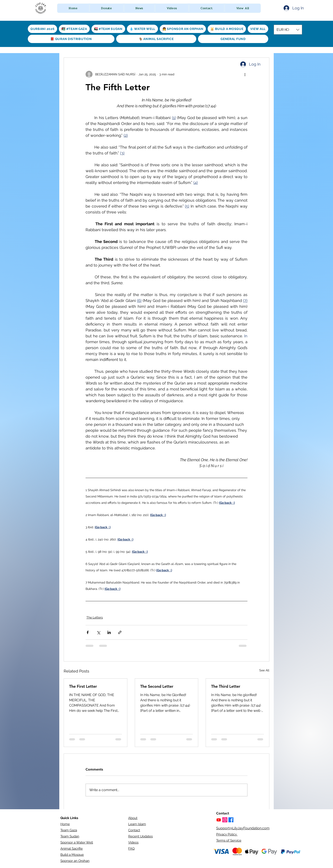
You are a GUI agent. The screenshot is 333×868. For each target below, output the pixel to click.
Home (65, 824)
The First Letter (83, 686)
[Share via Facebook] (88, 632)
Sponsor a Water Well (77, 842)
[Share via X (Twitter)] (98, 632)
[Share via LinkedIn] (109, 632)
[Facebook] (231, 820)
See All (264, 670)
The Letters (95, 617)
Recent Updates (140, 836)
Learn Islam (137, 824)
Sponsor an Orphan (75, 861)
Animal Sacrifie (72, 849)
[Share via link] (120, 632)
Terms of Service (229, 840)
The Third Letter (226, 686)
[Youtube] (219, 820)
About (133, 818)
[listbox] (288, 30)
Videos (133, 842)
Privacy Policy (227, 834)
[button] (107, 8)
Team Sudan (70, 836)
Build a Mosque (72, 855)
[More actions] (245, 74)
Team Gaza (69, 830)
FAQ (131, 849)
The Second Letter (157, 686)
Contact (134, 830)
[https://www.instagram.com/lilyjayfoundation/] (225, 820)
